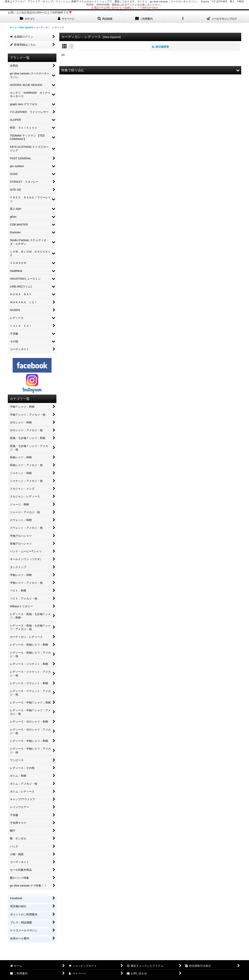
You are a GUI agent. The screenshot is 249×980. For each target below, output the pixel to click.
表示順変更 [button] (160, 47)
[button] (105, 19)
